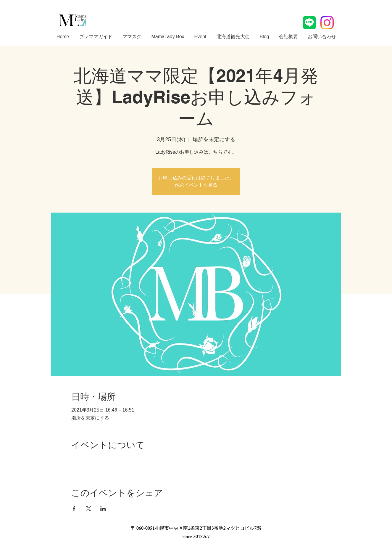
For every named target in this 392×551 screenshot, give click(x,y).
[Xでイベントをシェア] (89, 509)
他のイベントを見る (196, 185)
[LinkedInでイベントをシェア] (103, 509)
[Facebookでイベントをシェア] (74, 509)
